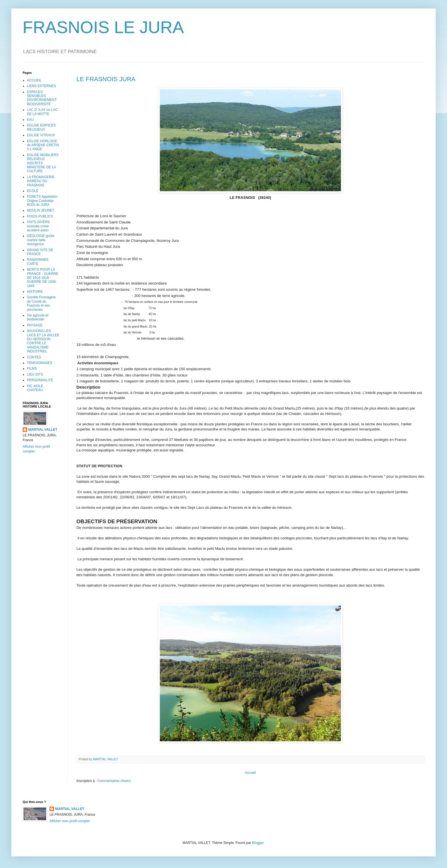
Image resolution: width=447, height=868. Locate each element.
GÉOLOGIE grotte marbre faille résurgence (41, 240)
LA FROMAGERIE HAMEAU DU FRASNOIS (41, 181)
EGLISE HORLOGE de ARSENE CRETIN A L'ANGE (43, 145)
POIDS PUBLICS (40, 216)
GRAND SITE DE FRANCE (40, 252)
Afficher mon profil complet (70, 821)
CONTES (34, 357)
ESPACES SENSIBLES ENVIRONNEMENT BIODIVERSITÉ (42, 98)
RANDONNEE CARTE (38, 262)
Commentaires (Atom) (114, 781)
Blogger (258, 843)
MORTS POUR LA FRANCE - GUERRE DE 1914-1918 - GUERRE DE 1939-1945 (43, 278)
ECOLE (33, 191)
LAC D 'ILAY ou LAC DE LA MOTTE (42, 112)
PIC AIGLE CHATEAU (35, 388)
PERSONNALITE (40, 380)
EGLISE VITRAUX (41, 135)
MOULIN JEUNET (41, 210)
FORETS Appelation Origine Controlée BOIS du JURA (42, 201)
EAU (30, 120)
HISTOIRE (35, 292)
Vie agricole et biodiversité (38, 317)
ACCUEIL (34, 80)
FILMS (32, 369)
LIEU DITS (35, 374)
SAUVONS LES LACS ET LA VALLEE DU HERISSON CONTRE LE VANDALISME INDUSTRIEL (43, 341)
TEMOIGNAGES (39, 363)
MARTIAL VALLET (43, 430)
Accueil (251, 773)
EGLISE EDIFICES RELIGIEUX (41, 127)
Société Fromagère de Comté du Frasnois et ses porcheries (41, 303)
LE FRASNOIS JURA (106, 79)
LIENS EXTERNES (41, 86)
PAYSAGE (35, 325)
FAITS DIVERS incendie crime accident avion (38, 226)
